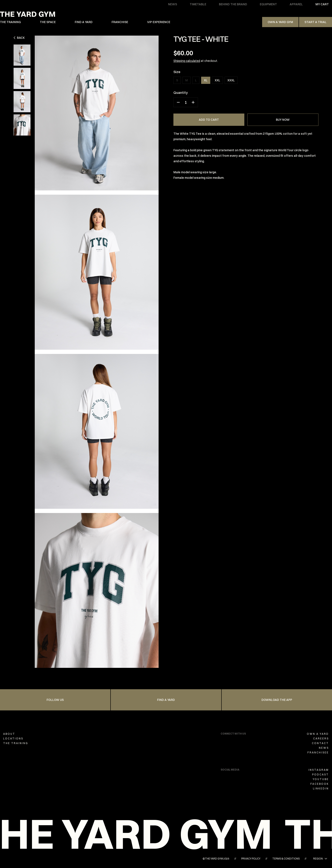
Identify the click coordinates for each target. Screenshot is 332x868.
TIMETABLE (198, 4)
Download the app (277, 700)
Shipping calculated (187, 61)
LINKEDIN (321, 788)
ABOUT (9, 734)
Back (19, 38)
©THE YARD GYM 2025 (216, 859)
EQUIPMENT (268, 4)
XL (206, 80)
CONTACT (320, 743)
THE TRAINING (10, 22)
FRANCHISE (120, 22)
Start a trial (315, 22)
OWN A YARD (318, 734)
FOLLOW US (55, 700)
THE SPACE (48, 22)
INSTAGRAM (319, 770)
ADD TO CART (209, 120)
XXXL (231, 80)
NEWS (173, 4)
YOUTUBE (321, 779)
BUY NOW (283, 120)
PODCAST (320, 774)
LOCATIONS (13, 738)
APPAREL (296, 4)
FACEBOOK (320, 784)
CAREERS (321, 738)
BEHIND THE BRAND (233, 4)
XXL (217, 80)
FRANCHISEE (318, 752)
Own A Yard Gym (280, 22)
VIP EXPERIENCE (159, 22)
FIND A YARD (84, 22)
